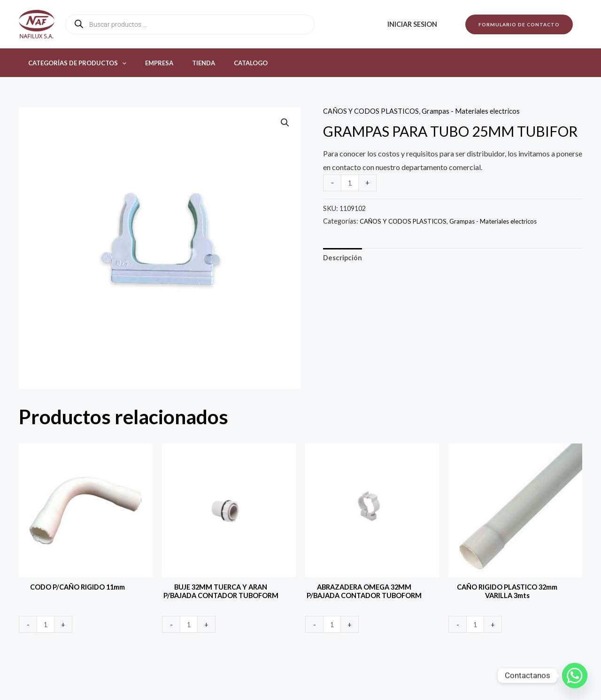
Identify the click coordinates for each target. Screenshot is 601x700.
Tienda (187, 63)
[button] (519, 24)
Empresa (149, 63)
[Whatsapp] (575, 676)
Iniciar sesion (415, 24)
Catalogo (228, 63)
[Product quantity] (351, 182)
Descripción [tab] (344, 259)
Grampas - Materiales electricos (480, 111)
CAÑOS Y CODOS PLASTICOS (374, 111)
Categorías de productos (74, 63)
